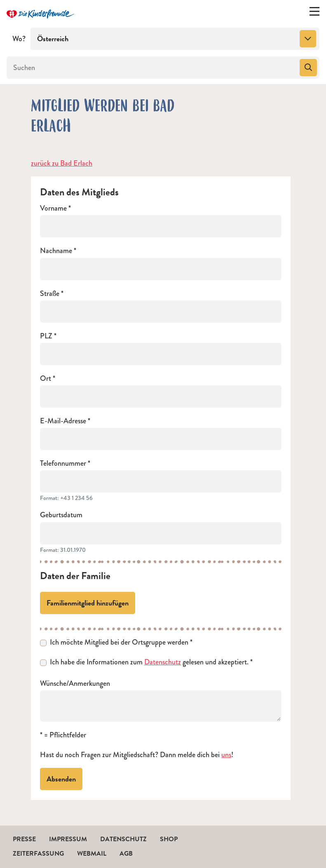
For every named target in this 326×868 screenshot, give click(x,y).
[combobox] (175, 39)
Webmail (92, 854)
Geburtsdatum (61, 515)
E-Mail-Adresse (63, 421)
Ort (46, 379)
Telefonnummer (63, 463)
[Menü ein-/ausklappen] (314, 13)
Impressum (68, 839)
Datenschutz (163, 662)
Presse (24, 839)
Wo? (19, 39)
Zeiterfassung (38, 854)
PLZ (46, 336)
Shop (169, 839)
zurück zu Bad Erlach (62, 163)
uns (226, 755)
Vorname (53, 208)
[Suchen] (152, 68)
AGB (126, 854)
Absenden (61, 779)
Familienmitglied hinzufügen (88, 603)
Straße (50, 294)
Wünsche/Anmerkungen (75, 684)
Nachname (56, 251)
